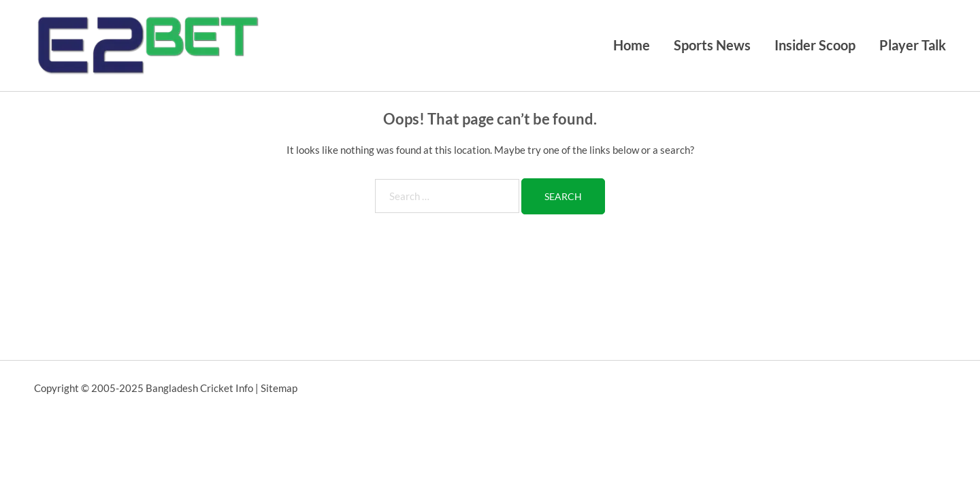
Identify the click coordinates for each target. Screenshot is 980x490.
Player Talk (913, 45)
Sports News (712, 45)
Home (632, 45)
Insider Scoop (815, 45)
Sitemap (279, 388)
